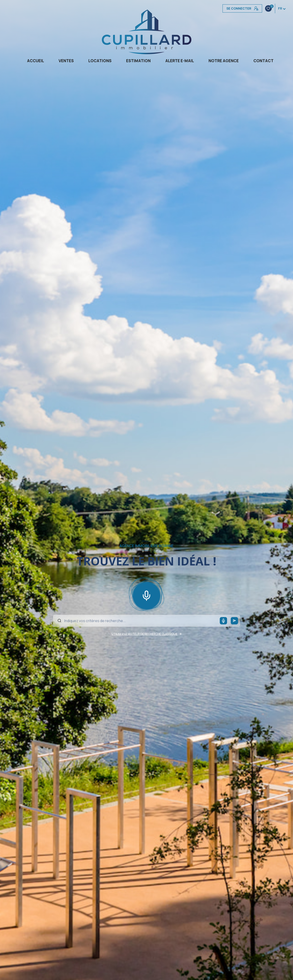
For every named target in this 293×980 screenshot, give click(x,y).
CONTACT (263, 61)
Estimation (138, 61)
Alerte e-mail (180, 61)
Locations (100, 61)
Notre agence (224, 61)
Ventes (66, 61)
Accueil (35, 61)
